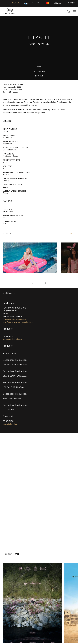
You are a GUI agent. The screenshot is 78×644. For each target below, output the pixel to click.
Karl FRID (7, 166)
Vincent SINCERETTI (12, 185)
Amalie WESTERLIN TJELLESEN (17, 172)
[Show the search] (69, 11)
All (71, 234)
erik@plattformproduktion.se (15, 319)
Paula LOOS (8, 154)
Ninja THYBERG (10, 129)
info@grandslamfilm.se (13, 339)
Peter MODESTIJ (10, 142)
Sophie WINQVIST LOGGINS (15, 148)
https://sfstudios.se (11, 424)
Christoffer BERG (12, 160)
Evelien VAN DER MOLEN (14, 191)
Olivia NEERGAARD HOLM (15, 179)
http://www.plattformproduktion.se (18, 322)
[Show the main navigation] (74, 11)
